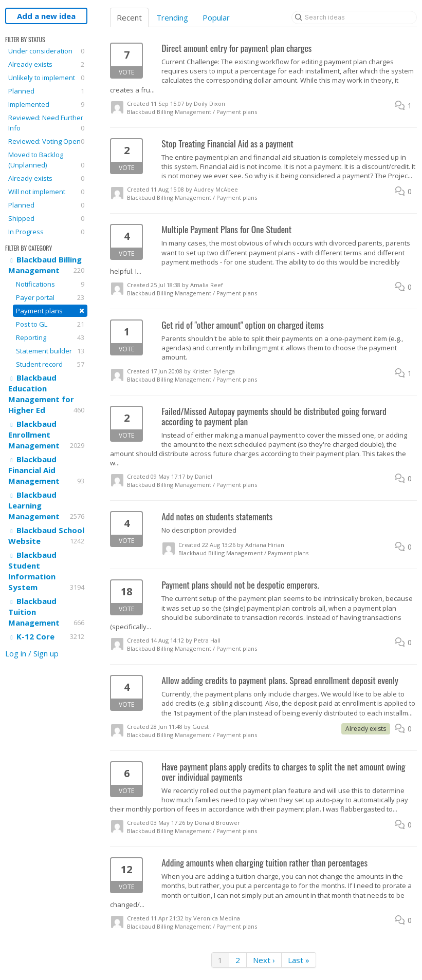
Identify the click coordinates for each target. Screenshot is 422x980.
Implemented (46, 104)
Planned (46, 91)
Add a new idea (46, 16)
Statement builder (50, 351)
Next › (264, 960)
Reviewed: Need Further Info (46, 123)
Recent (129, 17)
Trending (172, 17)
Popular (216, 17)
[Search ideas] (354, 17)
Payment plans (50, 310)
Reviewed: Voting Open (46, 141)
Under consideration (46, 51)
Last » (299, 960)
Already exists (46, 64)
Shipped (46, 218)
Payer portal (50, 297)
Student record (50, 364)
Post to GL (50, 324)
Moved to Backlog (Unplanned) (46, 160)
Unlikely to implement (46, 78)
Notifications (50, 284)
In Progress (46, 232)
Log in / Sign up (32, 653)
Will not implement (46, 192)
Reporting (50, 337)
